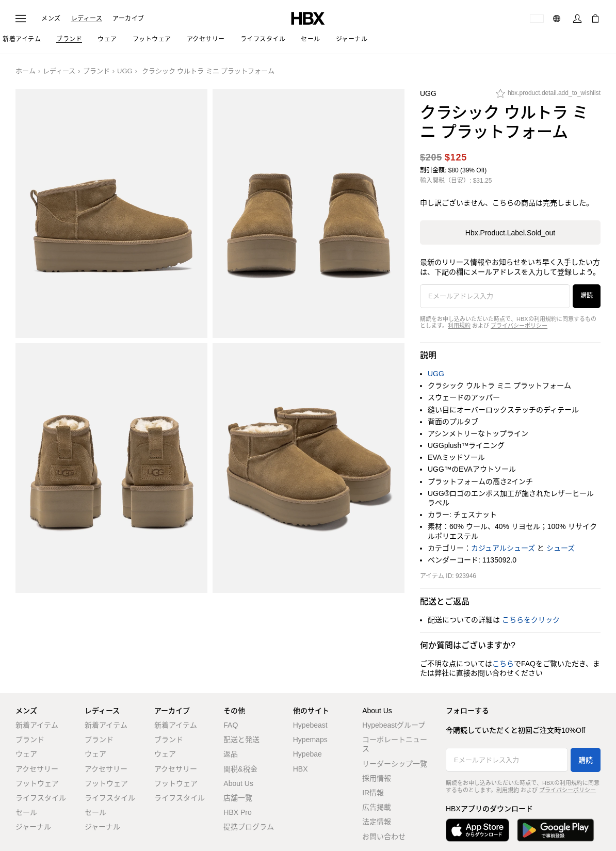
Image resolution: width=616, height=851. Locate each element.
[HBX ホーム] (308, 18)
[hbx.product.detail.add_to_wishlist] (548, 96)
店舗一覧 (238, 798)
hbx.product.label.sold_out (510, 233)
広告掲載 (377, 807)
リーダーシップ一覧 (395, 764)
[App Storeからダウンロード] (477, 830)
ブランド (96, 71)
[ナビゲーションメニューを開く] (21, 19)
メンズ (51, 19)
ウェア (26, 754)
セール (26, 812)
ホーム (26, 71)
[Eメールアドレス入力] (495, 296)
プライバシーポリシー (519, 326)
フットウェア (37, 783)
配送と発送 (241, 740)
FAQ (231, 725)
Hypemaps (310, 740)
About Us (238, 783)
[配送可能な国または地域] (537, 19)
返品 (231, 754)
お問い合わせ (384, 837)
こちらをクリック (531, 620)
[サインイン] (577, 19)
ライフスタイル (41, 798)
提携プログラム (249, 827)
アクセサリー (37, 769)
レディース (87, 19)
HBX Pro (237, 812)
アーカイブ (128, 19)
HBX (301, 769)
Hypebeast (310, 725)
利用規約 (459, 326)
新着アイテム (37, 725)
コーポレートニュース (395, 744)
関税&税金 (240, 769)
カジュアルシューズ (503, 548)
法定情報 (377, 822)
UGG (125, 71)
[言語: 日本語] (558, 19)
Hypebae (307, 754)
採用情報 (377, 778)
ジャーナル (33, 827)
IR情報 (373, 793)
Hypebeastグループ (394, 725)
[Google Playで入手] (556, 830)
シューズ (561, 548)
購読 (587, 296)
